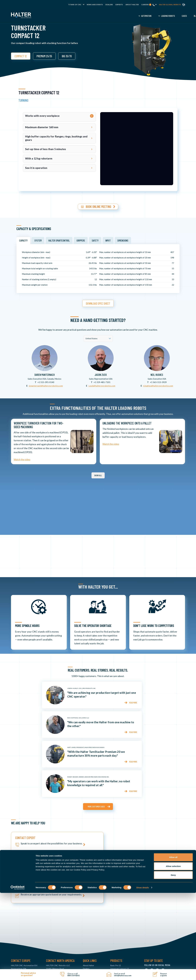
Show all (98, 474)
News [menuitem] (85, 923)
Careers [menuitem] (146, 5)
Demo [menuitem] (127, 16)
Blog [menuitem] (116, 16)
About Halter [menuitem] (132, 5)
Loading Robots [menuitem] (88, 16)
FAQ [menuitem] (137, 16)
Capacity (23, 239)
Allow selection (173, 953)
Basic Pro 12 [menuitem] (116, 914)
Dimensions (123, 239)
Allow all (173, 944)
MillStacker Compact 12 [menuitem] (120, 933)
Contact (172, 16)
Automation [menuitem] (66, 16)
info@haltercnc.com (20, 933)
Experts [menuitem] (119, 5)
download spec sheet (98, 302)
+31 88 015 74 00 (21, 930)
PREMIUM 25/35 (44, 56)
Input (108, 239)
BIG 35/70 (67, 56)
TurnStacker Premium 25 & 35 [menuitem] (123, 930)
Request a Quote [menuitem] (153, 16)
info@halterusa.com (55, 933)
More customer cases (96, 805)
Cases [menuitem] (104, 16)
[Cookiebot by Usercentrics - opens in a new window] (18, 975)
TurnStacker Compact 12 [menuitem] (121, 926)
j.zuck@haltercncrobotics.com (102, 384)
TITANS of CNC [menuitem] (75, 5)
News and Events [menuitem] (95, 5)
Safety (95, 239)
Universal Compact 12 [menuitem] (120, 917)
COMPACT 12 (21, 56)
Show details (143, 975)
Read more (133, 701)
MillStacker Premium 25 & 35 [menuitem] (122, 936)
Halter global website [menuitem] (170, 5)
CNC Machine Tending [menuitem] (92, 926)
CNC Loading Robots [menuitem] (92, 930)
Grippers (81, 239)
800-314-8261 (55, 930)
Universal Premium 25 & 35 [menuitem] (122, 920)
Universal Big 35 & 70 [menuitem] (119, 923)
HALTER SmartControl (59, 239)
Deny (173, 962)
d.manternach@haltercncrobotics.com (46, 384)
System (38, 239)
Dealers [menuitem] (109, 5)
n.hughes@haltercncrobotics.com (158, 384)
